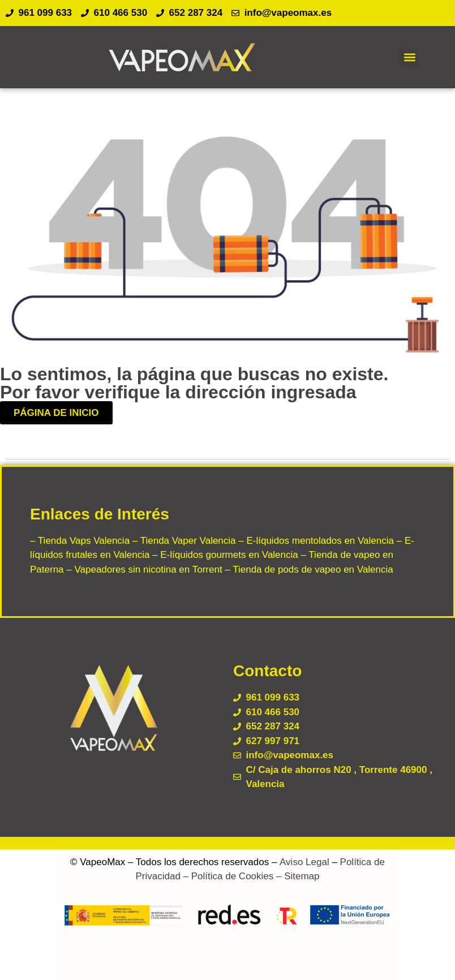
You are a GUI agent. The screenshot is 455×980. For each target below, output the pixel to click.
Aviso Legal (304, 862)
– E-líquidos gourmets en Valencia (224, 555)
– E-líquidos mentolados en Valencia (315, 541)
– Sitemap (296, 876)
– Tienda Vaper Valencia (183, 541)
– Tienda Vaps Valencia (80, 541)
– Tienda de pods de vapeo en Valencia (308, 569)
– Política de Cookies (227, 876)
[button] (409, 57)
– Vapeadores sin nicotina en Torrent (143, 569)
